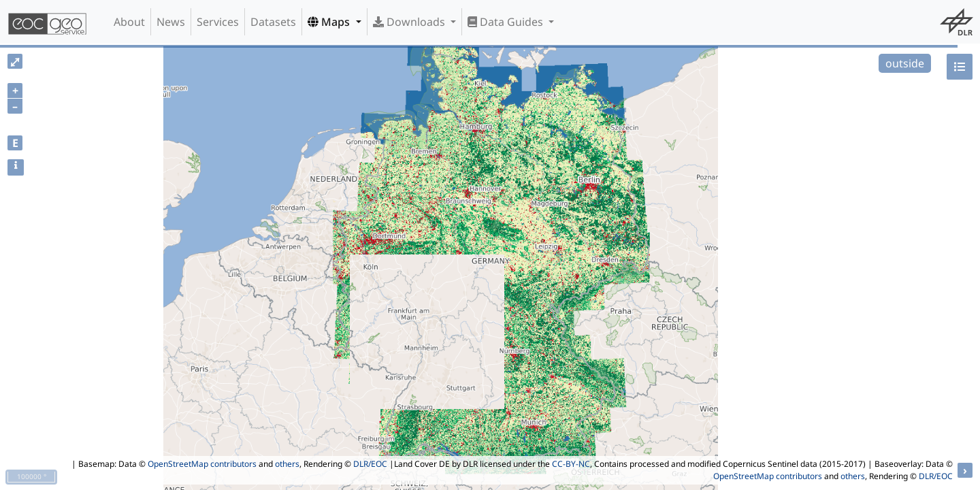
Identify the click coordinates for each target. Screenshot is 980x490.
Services (218, 22)
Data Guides (507, 22)
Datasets (273, 22)
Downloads (410, 22)
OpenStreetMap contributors (202, 464)
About (129, 22)
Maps (330, 22)
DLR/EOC (370, 464)
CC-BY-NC (571, 464)
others (287, 464)
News (171, 22)
